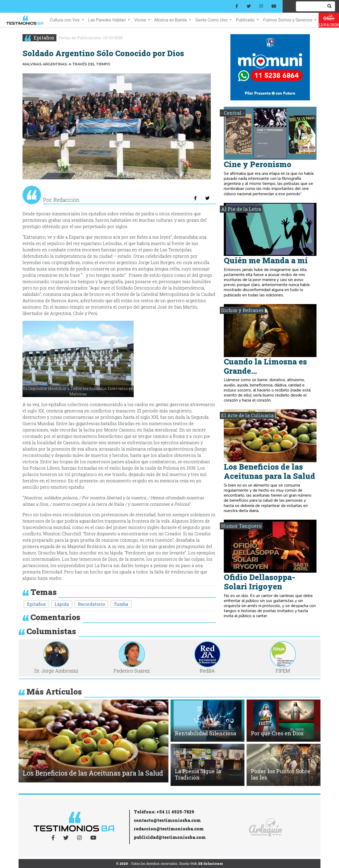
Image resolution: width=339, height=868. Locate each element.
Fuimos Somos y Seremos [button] (288, 20)
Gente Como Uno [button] (212, 20)
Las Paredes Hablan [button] (108, 20)
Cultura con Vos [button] (65, 20)
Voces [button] (141, 20)
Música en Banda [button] (171, 20)
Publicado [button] (246, 20)
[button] (26, 742)
